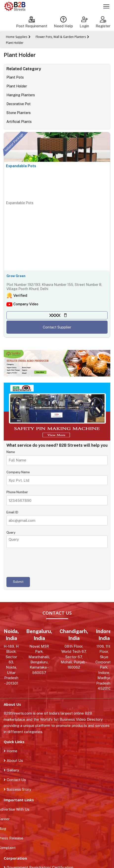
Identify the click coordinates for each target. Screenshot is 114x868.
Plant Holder (15, 43)
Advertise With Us (17, 809)
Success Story (17, 789)
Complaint (10, 848)
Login (84, 22)
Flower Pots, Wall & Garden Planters (61, 37)
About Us (13, 761)
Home (11, 751)
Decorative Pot (19, 104)
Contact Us (15, 780)
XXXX (55, 315)
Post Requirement (32, 22)
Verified (20, 295)
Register (103, 22)
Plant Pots (15, 77)
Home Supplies (17, 37)
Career (7, 819)
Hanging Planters (21, 95)
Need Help (63, 22)
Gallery (11, 770)
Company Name (18, 472)
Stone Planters (19, 113)
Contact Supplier (57, 327)
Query (11, 532)
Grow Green (16, 276)
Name (11, 452)
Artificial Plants (19, 122)
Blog (5, 828)
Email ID (12, 512)
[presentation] (44, 562)
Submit (18, 582)
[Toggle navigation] (106, 7)
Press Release (13, 838)
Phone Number (17, 492)
